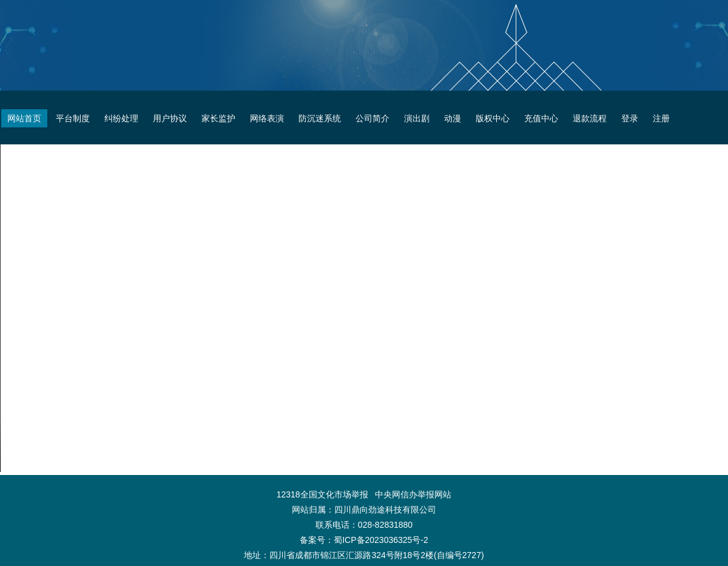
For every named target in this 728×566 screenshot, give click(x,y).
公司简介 (372, 118)
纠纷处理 (121, 118)
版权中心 (493, 118)
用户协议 (170, 118)
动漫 (453, 118)
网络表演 (267, 118)
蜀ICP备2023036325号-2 (381, 540)
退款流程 (590, 118)
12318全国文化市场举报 (322, 494)
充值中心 (541, 118)
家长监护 (218, 118)
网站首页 (24, 118)
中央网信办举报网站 (413, 494)
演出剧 (417, 118)
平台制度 (73, 118)
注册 (661, 118)
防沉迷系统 (320, 118)
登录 (630, 118)
